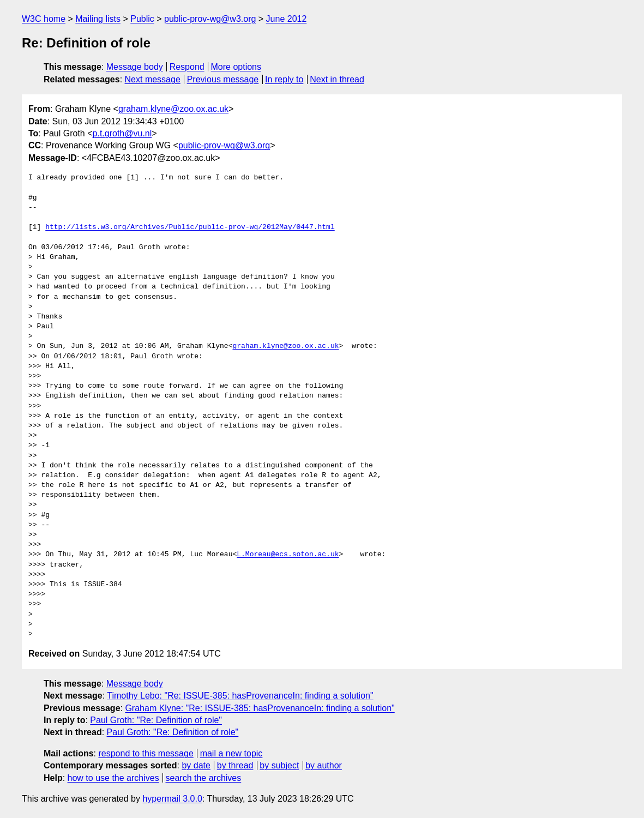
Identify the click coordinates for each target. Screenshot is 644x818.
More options (236, 67)
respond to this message (146, 753)
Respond (187, 67)
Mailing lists (98, 19)
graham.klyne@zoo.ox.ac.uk (173, 109)
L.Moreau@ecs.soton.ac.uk (288, 555)
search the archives (204, 778)
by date (196, 765)
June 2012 (287, 19)
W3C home (44, 19)
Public (142, 19)
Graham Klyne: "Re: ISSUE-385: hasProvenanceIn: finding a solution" (260, 708)
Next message (153, 79)
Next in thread (337, 79)
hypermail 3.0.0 (172, 799)
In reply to (284, 79)
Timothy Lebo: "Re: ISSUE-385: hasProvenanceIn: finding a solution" (240, 696)
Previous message (223, 79)
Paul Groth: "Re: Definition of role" (156, 720)
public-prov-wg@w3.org (210, 19)
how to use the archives (113, 778)
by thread (235, 765)
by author (324, 765)
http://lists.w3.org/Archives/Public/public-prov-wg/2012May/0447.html (190, 227)
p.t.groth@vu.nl (122, 133)
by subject (279, 765)
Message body (135, 67)
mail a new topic (231, 753)
